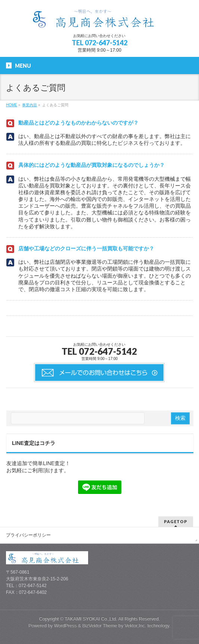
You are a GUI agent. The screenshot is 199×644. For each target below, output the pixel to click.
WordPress (66, 626)
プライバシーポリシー (28, 535)
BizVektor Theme (100, 626)
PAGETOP (176, 521)
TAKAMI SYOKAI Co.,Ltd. (91, 619)
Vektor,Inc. (136, 626)
